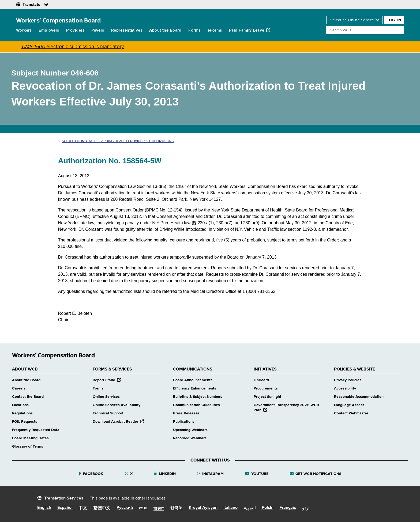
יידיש (143, 508)
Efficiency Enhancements (195, 388)
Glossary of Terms (28, 447)
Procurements (266, 388)
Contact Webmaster (351, 413)
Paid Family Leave (250, 30)
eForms (215, 30)
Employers (49, 30)
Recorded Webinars (190, 438)
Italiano (230, 508)
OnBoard (261, 380)
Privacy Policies (348, 380)
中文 (83, 508)
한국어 (176, 508)
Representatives (127, 30)
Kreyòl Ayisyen (203, 508)
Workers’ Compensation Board (59, 20)
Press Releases (186, 413)
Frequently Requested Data (36, 430)
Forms (194, 30)
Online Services (106, 397)
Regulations (22, 413)
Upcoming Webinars (190, 430)
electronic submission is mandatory (73, 47)
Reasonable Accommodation (359, 397)
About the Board (165, 30)
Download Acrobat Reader (118, 422)
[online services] (354, 20)
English (44, 508)
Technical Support (108, 413)
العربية (250, 508)
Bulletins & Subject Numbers (198, 397)
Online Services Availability (117, 405)
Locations (20, 405)
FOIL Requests (25, 422)
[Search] (365, 30)
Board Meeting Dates (30, 438)
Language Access (349, 405)
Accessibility (345, 388)
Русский (125, 508)
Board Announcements (193, 380)
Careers (19, 388)
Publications (184, 422)
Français (288, 508)
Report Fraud (107, 380)
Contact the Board (28, 397)
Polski (268, 508)
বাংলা (159, 509)
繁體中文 (102, 508)
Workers (24, 30)
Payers (98, 30)
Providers (75, 30)
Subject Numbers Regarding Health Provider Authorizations (116, 141)
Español (65, 508)
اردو (306, 508)
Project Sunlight (267, 397)
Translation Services (64, 498)
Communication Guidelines (196, 405)
